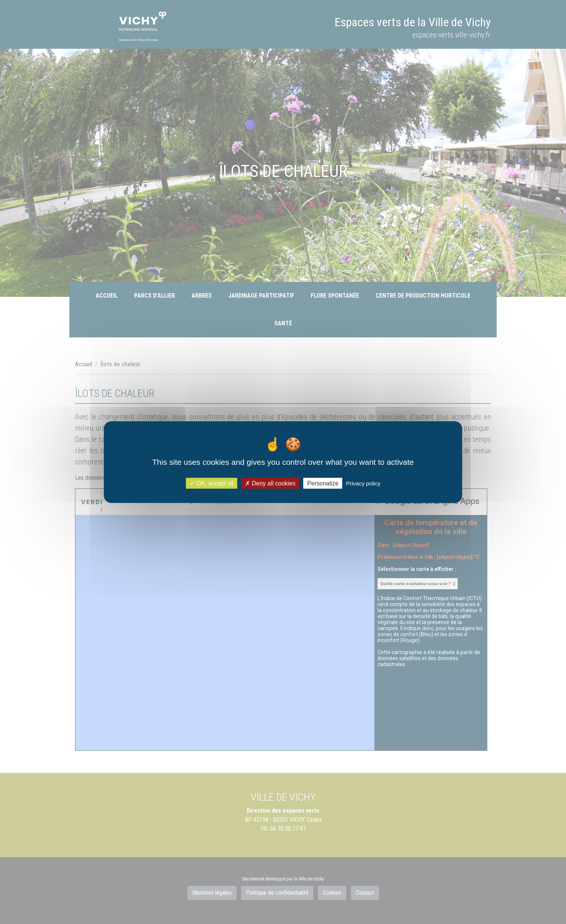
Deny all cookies (270, 483)
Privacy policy (363, 483)
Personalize (323, 483)
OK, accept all (212, 483)
